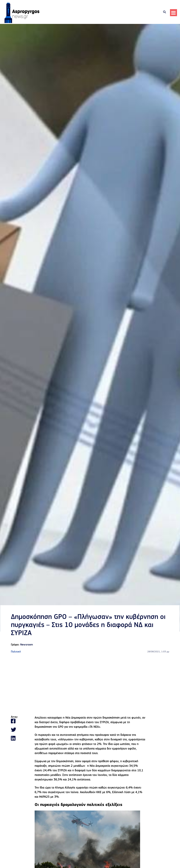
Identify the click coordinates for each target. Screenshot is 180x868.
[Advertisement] (90, 685)
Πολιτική (16, 652)
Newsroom (27, 645)
